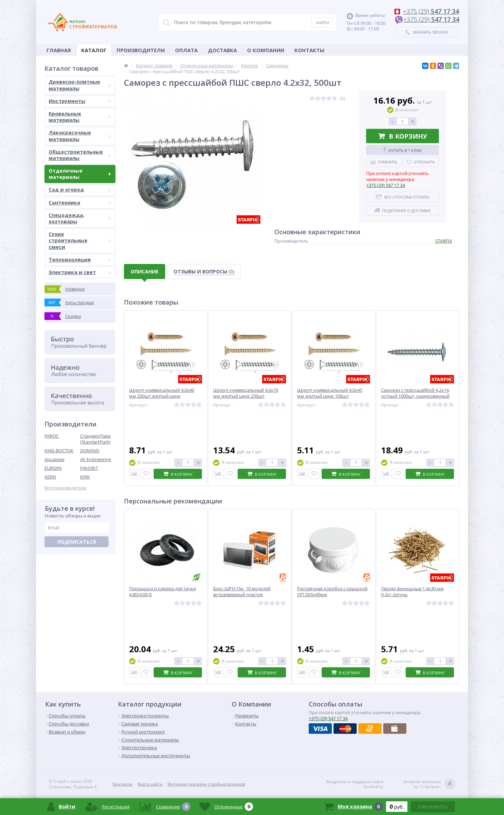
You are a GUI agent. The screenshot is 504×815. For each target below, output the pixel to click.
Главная (59, 50)
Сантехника (80, 203)
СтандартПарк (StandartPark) (96, 439)
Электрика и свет (80, 272)
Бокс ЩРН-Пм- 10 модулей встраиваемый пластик (242, 592)
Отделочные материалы (80, 174)
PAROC (52, 436)
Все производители (65, 488)
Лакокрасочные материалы (80, 136)
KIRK (85, 477)
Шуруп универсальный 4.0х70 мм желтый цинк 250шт (246, 393)
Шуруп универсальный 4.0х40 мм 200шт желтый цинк (162, 393)
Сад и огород (80, 190)
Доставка (222, 50)
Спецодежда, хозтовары (80, 218)
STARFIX (444, 241)
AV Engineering (96, 459)
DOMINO (90, 451)
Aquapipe (54, 459)
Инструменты (80, 101)
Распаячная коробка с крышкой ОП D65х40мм (332, 592)
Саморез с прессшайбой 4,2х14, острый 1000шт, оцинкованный (415, 393)
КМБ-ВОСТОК (59, 451)
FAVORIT (89, 468)
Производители (141, 50)
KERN (50, 477)
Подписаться (77, 542)
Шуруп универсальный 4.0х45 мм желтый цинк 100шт (330, 393)
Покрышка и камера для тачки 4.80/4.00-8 (163, 592)
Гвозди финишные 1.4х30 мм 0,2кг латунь (412, 592)
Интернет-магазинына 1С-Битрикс (429, 784)
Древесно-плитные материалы (80, 85)
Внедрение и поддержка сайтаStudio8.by (355, 784)
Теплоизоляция (80, 260)
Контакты (309, 50)
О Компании (266, 50)
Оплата (186, 50)
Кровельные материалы (80, 117)
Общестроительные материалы (80, 155)
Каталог (94, 50)
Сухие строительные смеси (80, 240)
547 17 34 (386, 185)
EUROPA (53, 468)
